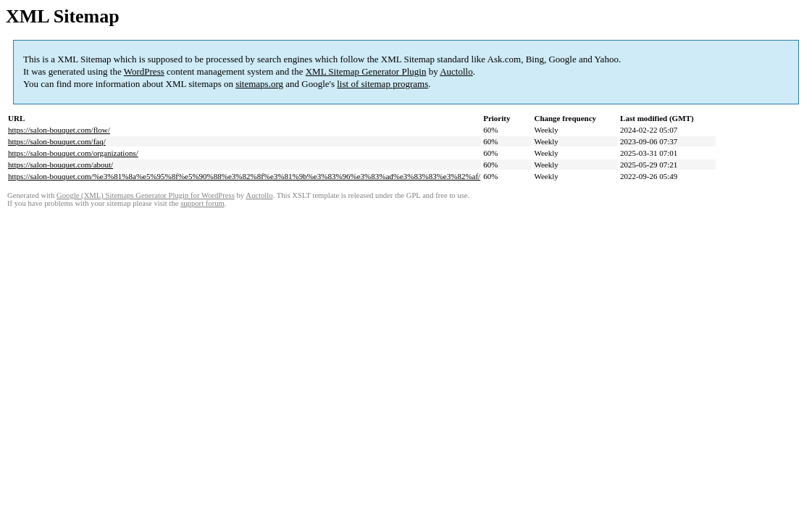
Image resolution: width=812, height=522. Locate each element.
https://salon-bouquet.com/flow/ (59, 130)
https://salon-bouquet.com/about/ (60, 165)
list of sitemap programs (382, 84)
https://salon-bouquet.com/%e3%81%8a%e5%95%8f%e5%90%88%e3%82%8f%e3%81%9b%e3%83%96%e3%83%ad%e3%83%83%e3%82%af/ (244, 176)
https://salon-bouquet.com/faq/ (57, 141)
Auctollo (456, 71)
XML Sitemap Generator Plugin (366, 71)
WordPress (144, 71)
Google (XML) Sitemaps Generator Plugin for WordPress (146, 195)
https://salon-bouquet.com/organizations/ (73, 153)
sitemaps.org (259, 84)
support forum (202, 203)
